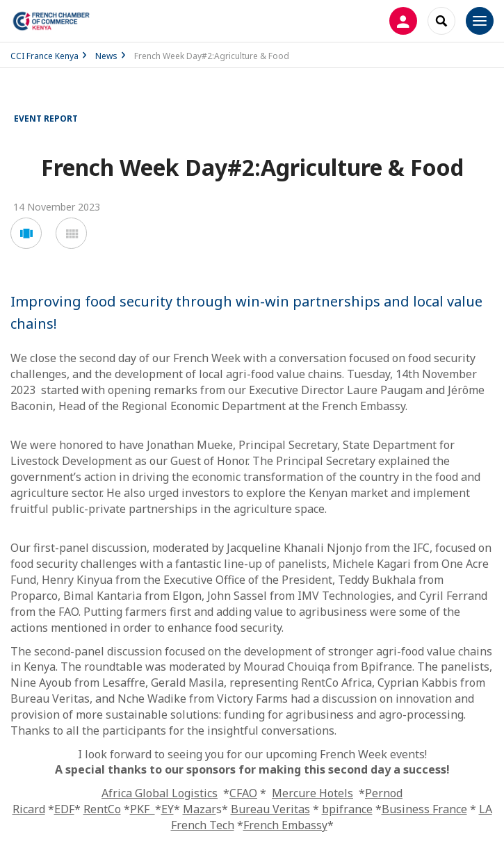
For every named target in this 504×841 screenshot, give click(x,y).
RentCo (102, 809)
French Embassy (285, 825)
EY (168, 809)
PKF (143, 809)
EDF (64, 809)
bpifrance (347, 809)
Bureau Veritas (270, 809)
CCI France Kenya (44, 56)
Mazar (200, 809)
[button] (26, 233)
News (106, 56)
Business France (424, 809)
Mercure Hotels (312, 793)
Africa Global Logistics (160, 793)
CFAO (243, 793)
